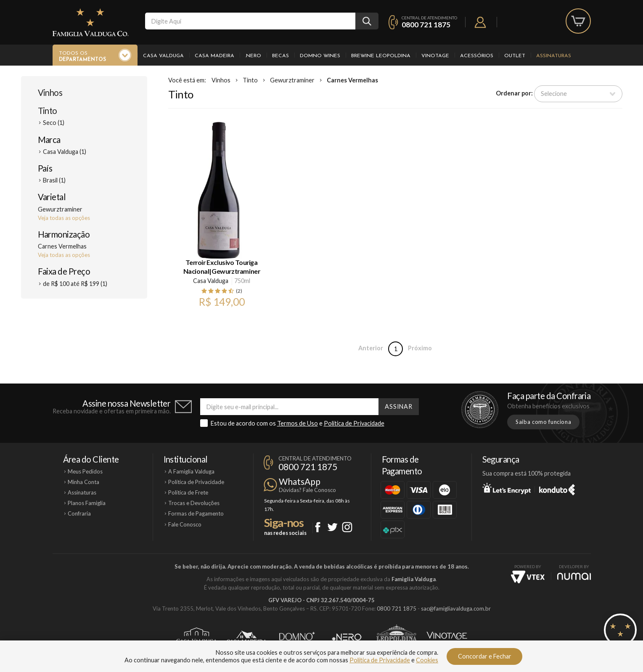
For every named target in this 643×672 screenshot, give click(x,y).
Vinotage (435, 56)
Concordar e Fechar (485, 656)
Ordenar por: (514, 93)
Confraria (79, 513)
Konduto (557, 488)
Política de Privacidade (354, 423)
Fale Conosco (185, 524)
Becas (280, 56)
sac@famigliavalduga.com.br (456, 609)
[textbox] (250, 21)
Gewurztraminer (292, 80)
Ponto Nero (347, 637)
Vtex (528, 577)
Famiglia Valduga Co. (90, 22)
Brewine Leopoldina (381, 56)
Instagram (347, 527)
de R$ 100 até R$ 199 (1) (75, 284)
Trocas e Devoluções (194, 503)
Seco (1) (54, 123)
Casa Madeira (214, 56)
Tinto (48, 111)
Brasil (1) (54, 180)
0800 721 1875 (426, 25)
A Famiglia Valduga (191, 471)
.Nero (253, 56)
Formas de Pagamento (196, 513)
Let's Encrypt (507, 488)
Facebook (318, 527)
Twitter (332, 527)
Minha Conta (83, 482)
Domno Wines (320, 56)
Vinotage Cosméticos (447, 637)
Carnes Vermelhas (352, 80)
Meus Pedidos (85, 471)
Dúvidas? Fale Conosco (307, 490)
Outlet (515, 56)
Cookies (427, 660)
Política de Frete (188, 492)
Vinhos (50, 93)
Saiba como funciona (543, 422)
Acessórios (477, 56)
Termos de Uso (298, 423)
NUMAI (574, 576)
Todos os (82, 57)
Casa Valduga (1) (65, 152)
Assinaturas (554, 56)
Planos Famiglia (87, 503)
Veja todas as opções (64, 218)
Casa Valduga (163, 56)
